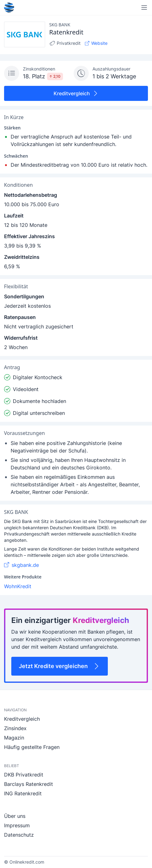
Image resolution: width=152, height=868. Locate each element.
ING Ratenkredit (23, 793)
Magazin (14, 738)
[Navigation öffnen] (144, 8)
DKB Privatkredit (24, 775)
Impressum (17, 825)
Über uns (15, 816)
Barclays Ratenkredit (29, 784)
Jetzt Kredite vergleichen (60, 666)
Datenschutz (19, 835)
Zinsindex (15, 728)
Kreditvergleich (76, 93)
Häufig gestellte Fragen (32, 747)
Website (96, 43)
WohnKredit (18, 586)
